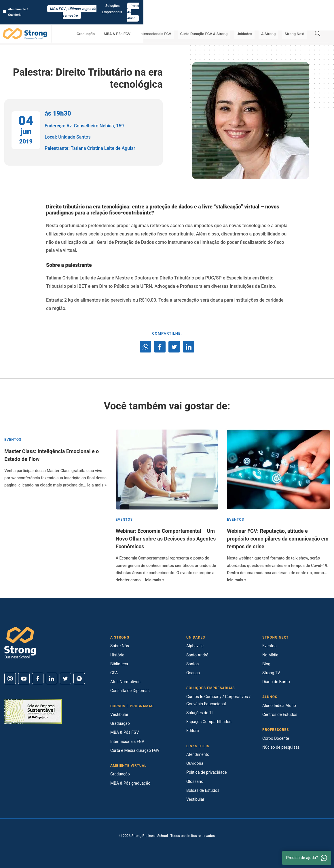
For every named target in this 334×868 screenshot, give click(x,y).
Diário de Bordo (276, 682)
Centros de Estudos (280, 714)
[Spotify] (79, 679)
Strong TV (271, 673)
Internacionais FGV (177, 22)
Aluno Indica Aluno (279, 706)
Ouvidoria (195, 763)
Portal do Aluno (316, 6)
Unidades (257, 22)
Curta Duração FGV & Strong (221, 22)
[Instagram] (10, 679)
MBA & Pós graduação (130, 783)
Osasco (193, 673)
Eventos (65, 38)
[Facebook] (38, 679)
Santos (192, 664)
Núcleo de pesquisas (281, 747)
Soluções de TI (200, 713)
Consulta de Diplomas (130, 691)
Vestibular (119, 714)
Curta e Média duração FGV (135, 750)
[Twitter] (65, 679)
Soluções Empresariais (279, 6)
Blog (266, 664)
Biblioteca (119, 664)
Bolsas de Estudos (203, 790)
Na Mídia (270, 655)
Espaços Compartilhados (209, 722)
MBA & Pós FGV (144, 22)
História (117, 655)
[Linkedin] (52, 679)
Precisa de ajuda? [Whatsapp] (307, 858)
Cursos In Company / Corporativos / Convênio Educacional (218, 700)
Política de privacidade (207, 772)
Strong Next (297, 22)
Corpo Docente (276, 738)
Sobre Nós (120, 646)
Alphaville (195, 646)
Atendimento (198, 754)
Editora (193, 731)
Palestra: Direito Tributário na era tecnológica (109, 38)
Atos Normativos (125, 682)
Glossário (195, 781)
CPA (114, 673)
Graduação (118, 22)
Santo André (197, 655)
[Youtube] (24, 679)
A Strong (276, 22)
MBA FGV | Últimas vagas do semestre (167, 6)
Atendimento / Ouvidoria (24, 6)
